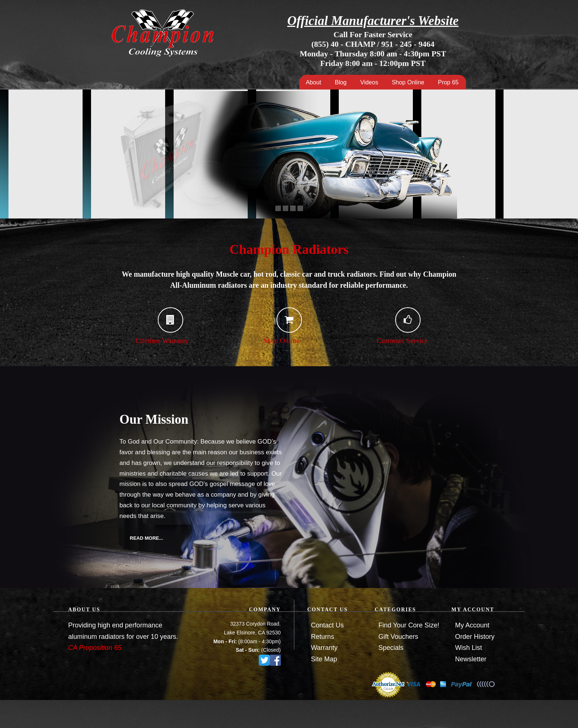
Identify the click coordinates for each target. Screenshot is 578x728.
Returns (323, 637)
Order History (475, 637)
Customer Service (392, 341)
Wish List (469, 648)
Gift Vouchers (398, 637)
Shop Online (269, 341)
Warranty (324, 648)
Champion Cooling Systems (162, 33)
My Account (472, 625)
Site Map (324, 659)
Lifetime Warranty (154, 341)
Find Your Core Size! (409, 625)
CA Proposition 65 (95, 648)
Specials (391, 648)
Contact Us (328, 625)
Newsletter (471, 659)
